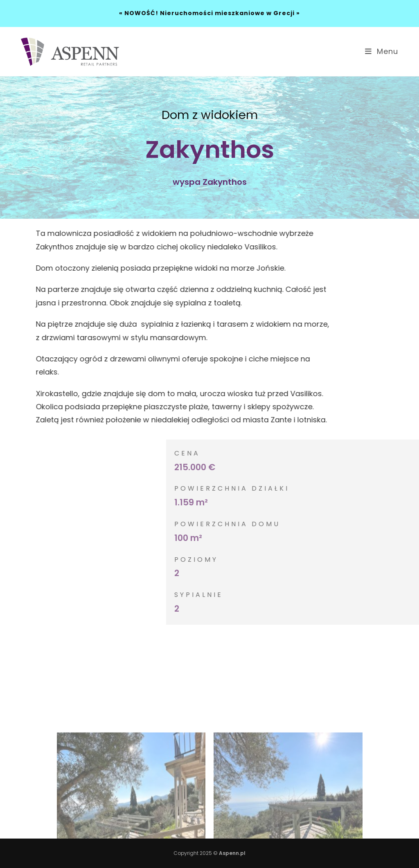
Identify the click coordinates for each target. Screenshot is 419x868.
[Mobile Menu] (382, 51)
